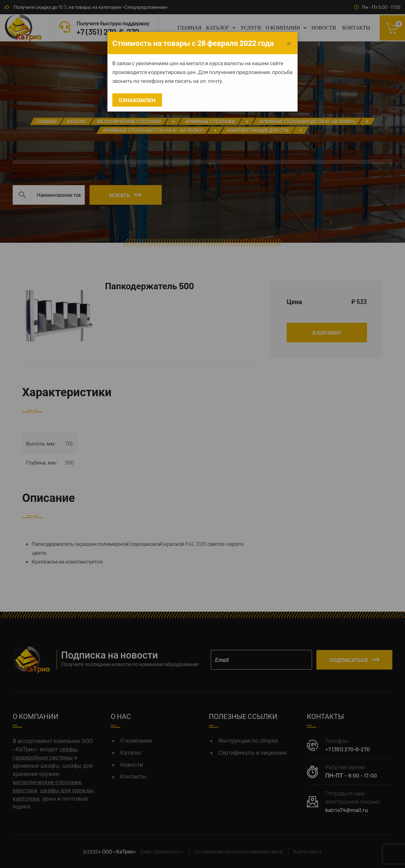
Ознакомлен (137, 100)
